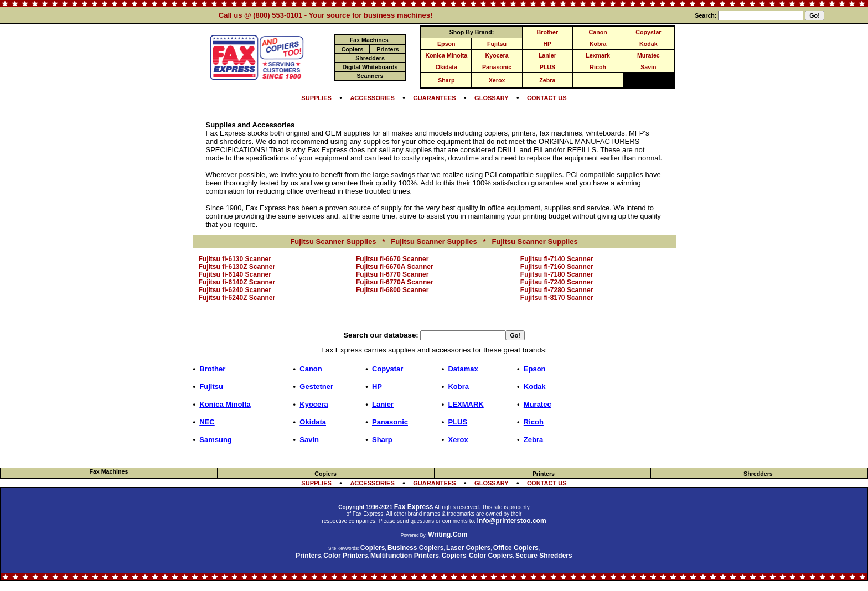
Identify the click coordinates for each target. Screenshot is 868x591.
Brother (547, 32)
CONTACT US (547, 98)
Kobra (598, 44)
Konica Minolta (446, 55)
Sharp (446, 80)
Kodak (649, 44)
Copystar (648, 32)
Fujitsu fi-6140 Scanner (235, 274)
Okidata (446, 67)
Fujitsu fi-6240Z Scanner (237, 298)
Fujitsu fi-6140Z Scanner (237, 282)
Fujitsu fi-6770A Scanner (395, 282)
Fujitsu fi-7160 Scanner (557, 267)
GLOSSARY (492, 98)
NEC (207, 422)
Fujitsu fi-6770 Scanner (392, 274)
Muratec (649, 55)
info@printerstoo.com (512, 521)
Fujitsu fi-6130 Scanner (235, 259)
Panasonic (497, 67)
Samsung (216, 440)
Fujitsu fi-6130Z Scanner (237, 267)
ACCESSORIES (372, 98)
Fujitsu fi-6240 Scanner (235, 290)
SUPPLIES (316, 98)
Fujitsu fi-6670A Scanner (395, 267)
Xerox (497, 80)
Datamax (463, 369)
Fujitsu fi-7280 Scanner (557, 290)
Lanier (547, 55)
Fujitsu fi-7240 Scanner (557, 282)
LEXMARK (466, 404)
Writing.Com (448, 535)
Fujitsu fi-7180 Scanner (557, 274)
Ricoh (598, 67)
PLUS (547, 67)
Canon (598, 32)
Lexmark (598, 55)
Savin (648, 67)
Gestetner (316, 387)
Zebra (547, 80)
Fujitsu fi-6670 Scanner (392, 259)
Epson (446, 44)
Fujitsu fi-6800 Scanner (392, 290)
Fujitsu (497, 44)
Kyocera (497, 55)
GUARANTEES (434, 98)
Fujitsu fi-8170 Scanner (557, 298)
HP (547, 44)
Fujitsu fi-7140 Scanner (557, 259)
